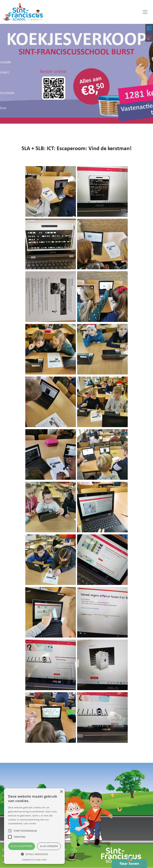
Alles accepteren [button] (22, 846)
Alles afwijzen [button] (49, 846)
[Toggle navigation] (145, 12)
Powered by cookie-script (35, 860)
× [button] (61, 792)
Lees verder (30, 823)
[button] (34, 854)
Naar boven (129, 862)
